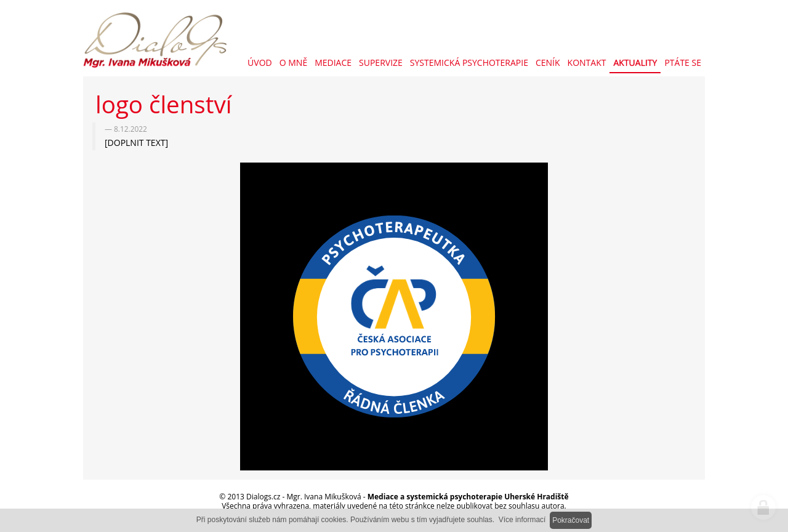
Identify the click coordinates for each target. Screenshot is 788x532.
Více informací (522, 520)
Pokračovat (571, 520)
